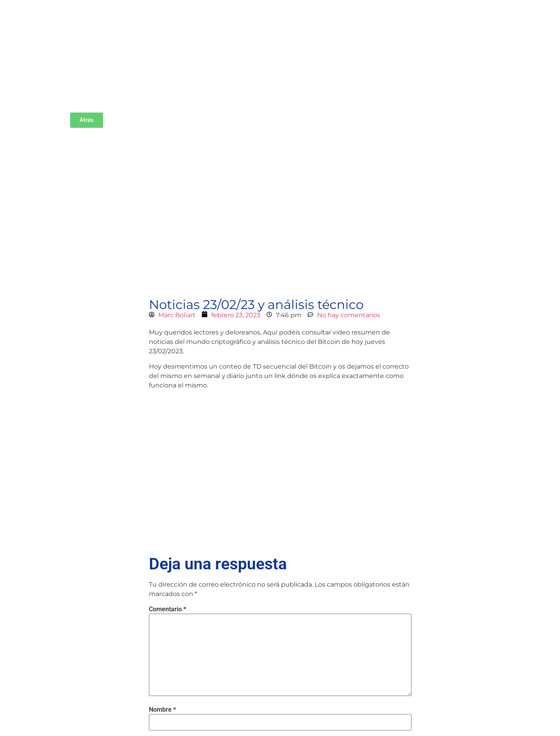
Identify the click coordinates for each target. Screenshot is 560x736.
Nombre (162, 710)
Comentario (168, 609)
